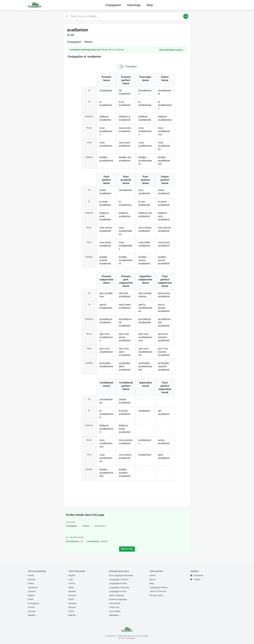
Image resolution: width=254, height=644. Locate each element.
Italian (71, 587)
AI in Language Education (121, 575)
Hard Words (115, 603)
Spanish (32, 591)
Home (152, 575)
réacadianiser (75, 541)
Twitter (195, 579)
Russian (32, 579)
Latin (71, 579)
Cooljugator (72, 526)
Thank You (114, 607)
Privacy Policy (156, 595)
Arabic (31, 583)
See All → (32, 615)
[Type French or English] (127, 16)
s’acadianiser (97, 541)
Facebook (197, 575)
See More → (115, 615)
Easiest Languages (118, 599)
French (86, 526)
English (31, 595)
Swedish (72, 603)
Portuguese (34, 603)
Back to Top (127, 549)
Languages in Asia (118, 591)
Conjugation (113, 5)
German (32, 611)
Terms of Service (158, 591)
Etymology (134, 5)
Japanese (33, 587)
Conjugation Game (158, 587)
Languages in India (118, 583)
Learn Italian (115, 611)
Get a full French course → (172, 50)
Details (89, 42)
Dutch (31, 599)
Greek (31, 575)
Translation (131, 66)
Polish (71, 611)
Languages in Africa (119, 579)
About (152, 579)
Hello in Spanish (117, 595)
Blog (150, 5)
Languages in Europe (119, 587)
